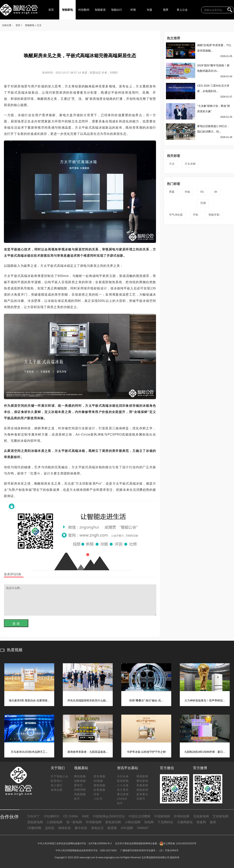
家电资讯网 (113, 822)
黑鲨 (172, 192)
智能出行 (117, 10)
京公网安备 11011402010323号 (178, 843)
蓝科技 (50, 828)
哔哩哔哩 (80, 790)
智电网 (149, 822)
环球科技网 (182, 816)
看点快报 (123, 794)
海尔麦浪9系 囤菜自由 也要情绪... (29, 700)
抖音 (97, 794)
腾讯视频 (80, 776)
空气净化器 (176, 215)
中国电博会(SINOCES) (109, 816)
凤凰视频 (80, 794)
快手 (77, 799)
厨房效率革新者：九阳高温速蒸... (88, 752)
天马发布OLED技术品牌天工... (29, 752)
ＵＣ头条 (123, 785)
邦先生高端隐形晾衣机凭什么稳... (88, 700)
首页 (51, 10)
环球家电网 (94, 822)
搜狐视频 (99, 785)
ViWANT (143, 828)
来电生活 (97, 828)
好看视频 (99, 790)
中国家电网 (162, 816)
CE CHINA (71, 816)
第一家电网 (74, 822)
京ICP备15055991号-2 (100, 843)
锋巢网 (201, 822)
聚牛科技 (81, 828)
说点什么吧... (80, 600)
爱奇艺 (78, 785)
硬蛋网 (112, 828)
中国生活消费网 (139, 816)
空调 (203, 203)
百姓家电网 (201, 816)
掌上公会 (182, 10)
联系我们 (57, 781)
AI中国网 (127, 828)
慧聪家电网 (35, 822)
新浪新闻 (123, 781)
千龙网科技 (165, 822)
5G (202, 192)
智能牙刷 (214, 215)
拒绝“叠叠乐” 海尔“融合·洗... (146, 700)
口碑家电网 (55, 822)
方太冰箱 (190, 164)
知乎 (120, 803)
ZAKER (122, 799)
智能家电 (67, 10)
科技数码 (84, 10)
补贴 (187, 192)
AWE (85, 816)
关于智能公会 (59, 776)
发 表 (16, 624)
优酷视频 (80, 781)
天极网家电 (185, 822)
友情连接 (57, 790)
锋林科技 (65, 828)
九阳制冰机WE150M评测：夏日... (205, 752)
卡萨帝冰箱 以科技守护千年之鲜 (146, 752)
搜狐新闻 (142, 790)
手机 (196, 215)
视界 (166, 10)
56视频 (98, 781)
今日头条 (123, 776)
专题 (149, 10)
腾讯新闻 (142, 781)
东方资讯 (123, 790)
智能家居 (100, 10)
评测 (133, 10)
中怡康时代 (51, 816)
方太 (172, 164)
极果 (213, 822)
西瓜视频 (99, 776)
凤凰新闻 (142, 785)
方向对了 (34, 816)
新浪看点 (142, 794)
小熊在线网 (133, 822)
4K (216, 192)
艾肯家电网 (221, 816)
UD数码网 (34, 828)
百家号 (141, 799)
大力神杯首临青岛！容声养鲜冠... (205, 700)
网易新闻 (142, 776)
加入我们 (57, 785)
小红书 (98, 799)
